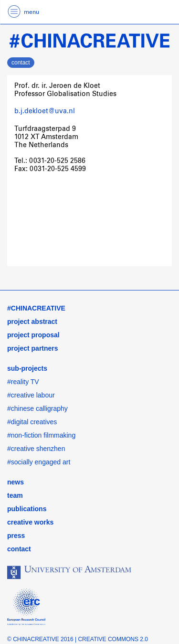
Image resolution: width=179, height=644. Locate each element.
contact (21, 63)
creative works (30, 522)
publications (27, 509)
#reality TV (23, 382)
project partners (33, 348)
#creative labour (31, 395)
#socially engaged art (39, 462)
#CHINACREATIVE (36, 308)
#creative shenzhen (36, 449)
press (16, 536)
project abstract (32, 322)
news (16, 482)
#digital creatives (32, 422)
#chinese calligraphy (37, 408)
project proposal (33, 335)
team (15, 495)
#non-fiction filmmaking (41, 435)
